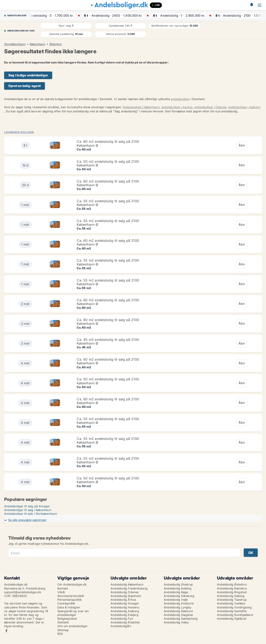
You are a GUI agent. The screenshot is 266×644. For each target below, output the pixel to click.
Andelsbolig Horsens (125, 607)
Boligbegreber (67, 619)
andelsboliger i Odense (210, 107)
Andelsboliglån (121, 626)
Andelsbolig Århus (123, 600)
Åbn (242, 145)
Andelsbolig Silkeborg (179, 596)
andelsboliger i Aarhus (177, 107)
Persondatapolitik (70, 600)
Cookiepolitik (66, 603)
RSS (60, 634)
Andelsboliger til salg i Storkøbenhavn (31, 514)
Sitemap (63, 630)
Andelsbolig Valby (176, 622)
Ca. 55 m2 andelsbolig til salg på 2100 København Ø (108, 203)
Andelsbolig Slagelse (178, 615)
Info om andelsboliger (72, 626)
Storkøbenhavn (15, 44)
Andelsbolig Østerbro (232, 584)
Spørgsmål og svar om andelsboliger (73, 613)
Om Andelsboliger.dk (72, 584)
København (38, 44)
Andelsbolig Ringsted (232, 592)
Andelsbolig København (127, 584)
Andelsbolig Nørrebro (232, 588)
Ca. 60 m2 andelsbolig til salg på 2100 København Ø (108, 143)
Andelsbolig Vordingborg (234, 607)
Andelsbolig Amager (125, 603)
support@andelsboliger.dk (23, 592)
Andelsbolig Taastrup (232, 600)
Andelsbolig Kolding (178, 588)
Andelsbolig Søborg (231, 596)
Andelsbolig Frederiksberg (129, 588)
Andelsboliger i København (141, 107)
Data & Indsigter (69, 607)
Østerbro (56, 44)
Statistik (63, 622)
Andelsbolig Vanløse (231, 603)
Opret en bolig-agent (25, 86)
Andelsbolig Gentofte (232, 611)
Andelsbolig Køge (176, 592)
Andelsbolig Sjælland (232, 619)
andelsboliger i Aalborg (244, 107)
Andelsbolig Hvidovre (179, 603)
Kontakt (63, 588)
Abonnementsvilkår (71, 596)
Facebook (6, 631)
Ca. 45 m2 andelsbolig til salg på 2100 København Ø (108, 341)
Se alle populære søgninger (27, 520)
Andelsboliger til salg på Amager (27, 506)
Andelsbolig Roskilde (125, 622)
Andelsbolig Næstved (126, 596)
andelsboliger (180, 99)
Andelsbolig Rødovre (178, 611)
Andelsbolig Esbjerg (124, 615)
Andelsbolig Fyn (122, 619)
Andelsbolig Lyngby (178, 607)
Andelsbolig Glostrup (178, 584)
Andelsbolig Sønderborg (181, 619)
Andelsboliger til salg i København (28, 510)
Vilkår (61, 592)
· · (51, 16)
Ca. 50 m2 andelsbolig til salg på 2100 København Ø (108, 163)
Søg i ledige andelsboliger (28, 75)
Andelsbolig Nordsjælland (235, 615)
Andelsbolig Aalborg (125, 611)
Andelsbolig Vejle (176, 600)
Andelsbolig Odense (125, 592)
